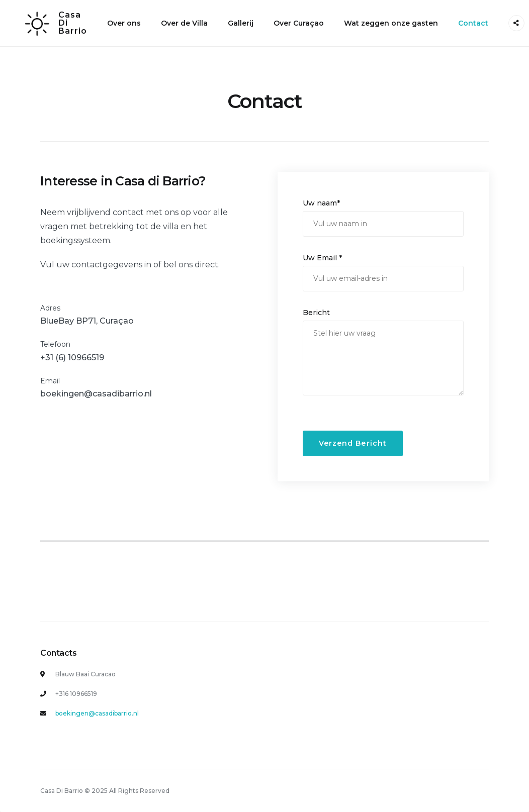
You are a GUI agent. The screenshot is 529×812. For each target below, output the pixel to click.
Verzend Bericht (353, 443)
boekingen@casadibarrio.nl (96, 394)
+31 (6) (54, 358)
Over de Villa (184, 23)
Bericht (316, 313)
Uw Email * (322, 258)
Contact (473, 23)
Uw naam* (321, 203)
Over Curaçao (299, 23)
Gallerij (241, 23)
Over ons (124, 23)
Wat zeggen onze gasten (391, 23)
